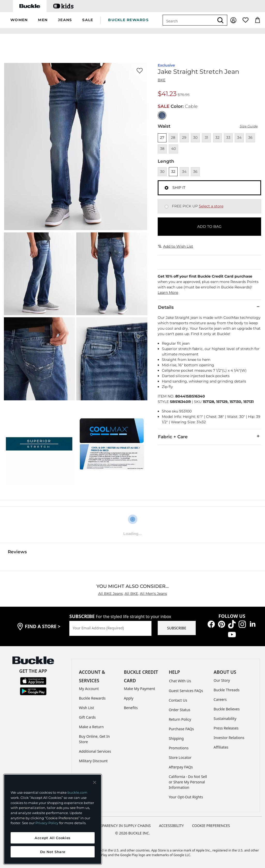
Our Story (222, 679)
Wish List (86, 707)
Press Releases (226, 727)
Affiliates (221, 746)
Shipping (176, 737)
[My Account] (233, 20)
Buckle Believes (227, 708)
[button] (19, 20)
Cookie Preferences (211, 825)
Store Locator (180, 756)
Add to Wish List (176, 245)
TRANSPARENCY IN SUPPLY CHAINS (121, 825)
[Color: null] (162, 114)
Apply (129, 697)
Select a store (211, 205)
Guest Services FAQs (186, 690)
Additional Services (95, 750)
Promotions (179, 747)
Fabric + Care (209, 435)
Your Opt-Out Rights (186, 796)
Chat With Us (180, 680)
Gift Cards (87, 716)
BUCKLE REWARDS (128, 20)
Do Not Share (53, 852)
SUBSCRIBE (177, 627)
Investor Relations (229, 737)
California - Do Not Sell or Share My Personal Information (188, 781)
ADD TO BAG (209, 225)
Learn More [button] (168, 291)
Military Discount (93, 760)
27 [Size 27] (162, 136)
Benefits (131, 707)
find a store (43, 625)
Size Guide (249, 125)
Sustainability (225, 717)
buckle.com (77, 792)
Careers (220, 698)
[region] (53, 819)
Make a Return (91, 726)
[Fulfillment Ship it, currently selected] (166, 187)
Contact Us (178, 699)
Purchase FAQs (181, 728)
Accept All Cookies (53, 838)
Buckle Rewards (92, 697)
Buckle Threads (226, 689)
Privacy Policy (47, 823)
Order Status (180, 709)
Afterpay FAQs (181, 766)
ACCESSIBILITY (171, 825)
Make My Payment (139, 688)
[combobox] (188, 20)
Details (209, 306)
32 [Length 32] (173, 171)
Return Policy (180, 718)
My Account (89, 688)
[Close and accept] (95, 782)
